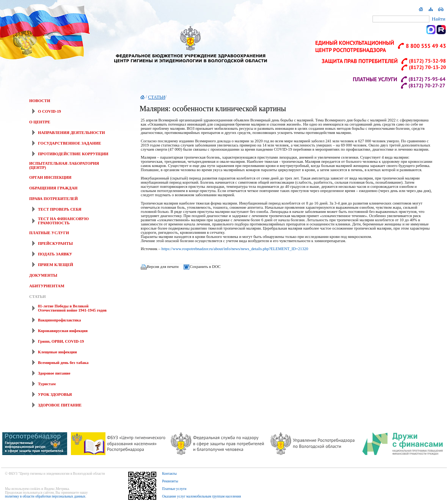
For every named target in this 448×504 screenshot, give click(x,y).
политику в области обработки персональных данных (45, 496)
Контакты (169, 474)
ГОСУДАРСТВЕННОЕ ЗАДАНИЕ (70, 143)
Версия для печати (163, 267)
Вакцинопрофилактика (59, 320)
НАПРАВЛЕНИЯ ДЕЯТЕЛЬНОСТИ (72, 133)
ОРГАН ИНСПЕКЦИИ (50, 177)
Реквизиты (170, 481)
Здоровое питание (54, 373)
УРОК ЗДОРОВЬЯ (55, 395)
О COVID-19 (50, 111)
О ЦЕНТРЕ (40, 122)
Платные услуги (174, 489)
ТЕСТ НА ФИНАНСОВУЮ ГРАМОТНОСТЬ (63, 221)
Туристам (47, 384)
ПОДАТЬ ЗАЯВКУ (55, 254)
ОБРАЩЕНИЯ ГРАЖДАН (53, 188)
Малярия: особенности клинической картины (213, 109)
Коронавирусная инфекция (63, 331)
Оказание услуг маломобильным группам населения (201, 496)
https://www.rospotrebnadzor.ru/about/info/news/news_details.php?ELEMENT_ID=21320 (235, 249)
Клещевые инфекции (57, 352)
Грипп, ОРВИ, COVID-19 (61, 341)
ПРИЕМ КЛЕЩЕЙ (56, 265)
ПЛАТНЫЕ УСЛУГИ (49, 233)
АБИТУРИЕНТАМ (47, 286)
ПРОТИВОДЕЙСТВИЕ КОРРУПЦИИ (73, 154)
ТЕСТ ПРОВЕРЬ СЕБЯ (60, 209)
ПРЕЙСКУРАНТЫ (55, 243)
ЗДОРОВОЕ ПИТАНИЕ (60, 405)
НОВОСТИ (40, 101)
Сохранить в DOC (205, 267)
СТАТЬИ (37, 297)
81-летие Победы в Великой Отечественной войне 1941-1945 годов (72, 308)
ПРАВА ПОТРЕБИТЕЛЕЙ (53, 199)
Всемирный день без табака (63, 363)
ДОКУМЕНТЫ (43, 275)
